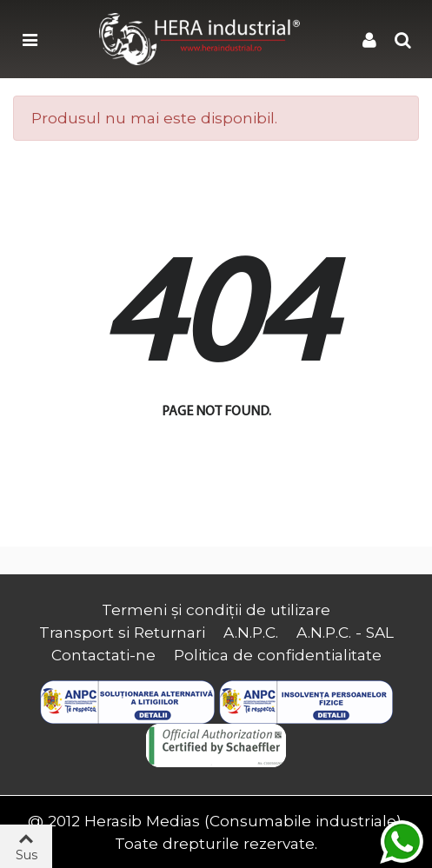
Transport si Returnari (122, 632)
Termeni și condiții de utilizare (216, 610)
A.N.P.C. (251, 632)
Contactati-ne (103, 655)
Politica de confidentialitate (278, 655)
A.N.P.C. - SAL (345, 632)
